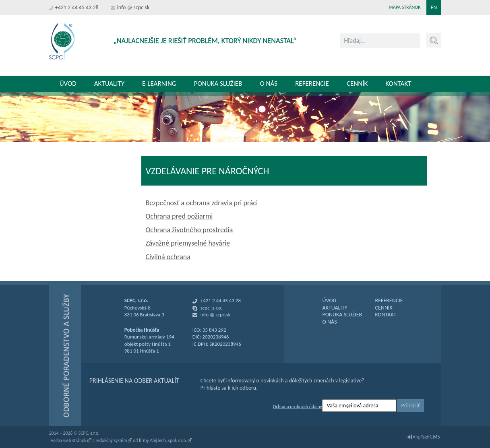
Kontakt (398, 84)
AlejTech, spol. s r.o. (168, 440)
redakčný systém (112, 440)
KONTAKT (386, 315)
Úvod (68, 84)
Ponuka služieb (218, 84)
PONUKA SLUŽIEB (342, 315)
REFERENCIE (389, 300)
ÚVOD (330, 300)
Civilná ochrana (168, 257)
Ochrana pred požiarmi (179, 216)
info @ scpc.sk (133, 7)
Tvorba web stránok (68, 440)
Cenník (357, 84)
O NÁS (330, 322)
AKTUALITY (335, 308)
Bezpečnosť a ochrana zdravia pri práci (202, 203)
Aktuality (109, 84)
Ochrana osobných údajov (298, 407)
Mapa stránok (405, 7)
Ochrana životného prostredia (189, 230)
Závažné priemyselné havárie (188, 243)
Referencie (312, 84)
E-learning (159, 84)
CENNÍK (384, 308)
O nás (269, 84)
